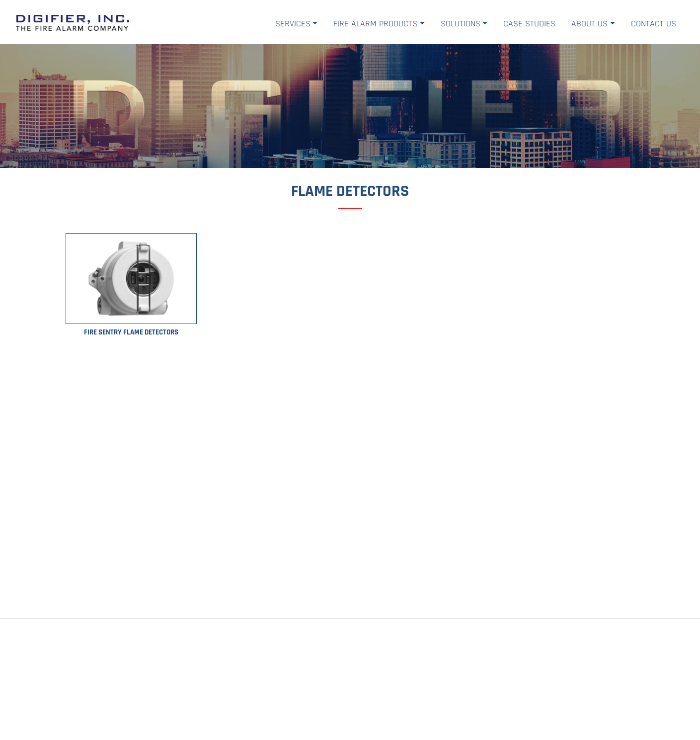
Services (293, 24)
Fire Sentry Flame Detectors (131, 332)
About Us (589, 24)
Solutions (461, 24)
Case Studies (529, 24)
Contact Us (654, 24)
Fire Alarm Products (375, 24)
